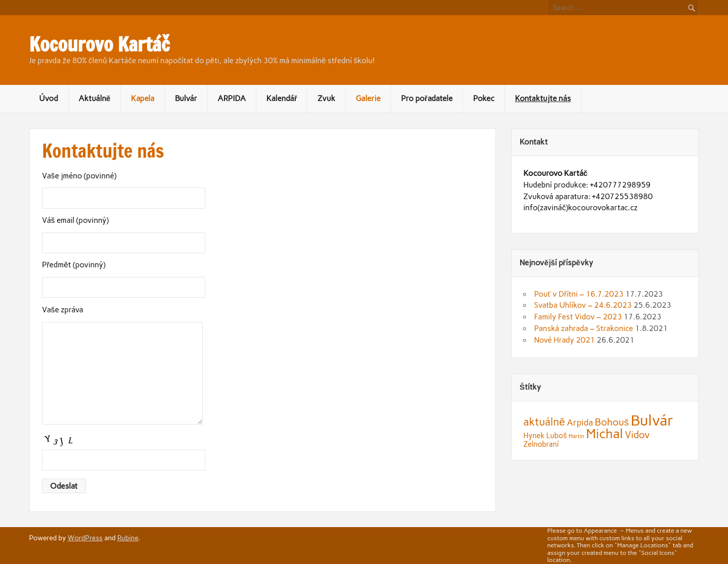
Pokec (484, 99)
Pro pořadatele (427, 99)
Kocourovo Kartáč (100, 44)
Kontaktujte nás (543, 99)
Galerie (368, 99)
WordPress (85, 538)
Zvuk (326, 99)
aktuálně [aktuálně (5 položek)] (544, 422)
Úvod (48, 99)
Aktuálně (94, 99)
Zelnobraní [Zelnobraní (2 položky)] (541, 444)
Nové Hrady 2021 (564, 340)
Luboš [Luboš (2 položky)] (557, 436)
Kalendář (282, 99)
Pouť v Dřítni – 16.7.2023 (579, 294)
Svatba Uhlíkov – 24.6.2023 (583, 305)
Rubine (128, 538)
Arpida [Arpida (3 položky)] (580, 422)
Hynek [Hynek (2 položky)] (534, 436)
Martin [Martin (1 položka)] (577, 436)
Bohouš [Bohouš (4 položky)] (612, 422)
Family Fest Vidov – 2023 (578, 317)
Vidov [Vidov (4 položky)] (638, 435)
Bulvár (186, 99)
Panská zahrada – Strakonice (583, 328)
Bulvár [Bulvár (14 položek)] (652, 420)
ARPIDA (232, 99)
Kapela (143, 99)
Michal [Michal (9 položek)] (604, 434)
